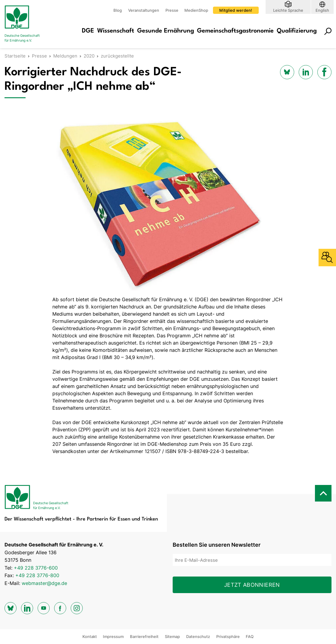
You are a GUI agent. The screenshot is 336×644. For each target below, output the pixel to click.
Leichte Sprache (288, 10)
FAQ (250, 636)
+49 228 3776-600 (36, 568)
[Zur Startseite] (29, 24)
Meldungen (65, 56)
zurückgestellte (117, 56)
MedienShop (196, 10)
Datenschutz (198, 636)
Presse (172, 10)
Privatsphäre (228, 636)
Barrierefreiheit (144, 636)
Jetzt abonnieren (252, 585)
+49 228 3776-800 (37, 575)
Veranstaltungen (144, 10)
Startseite (15, 56)
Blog (118, 10)
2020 (89, 56)
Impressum (113, 636)
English (322, 10)
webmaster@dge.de (44, 583)
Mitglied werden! (236, 10)
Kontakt (90, 636)
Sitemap (172, 636)
